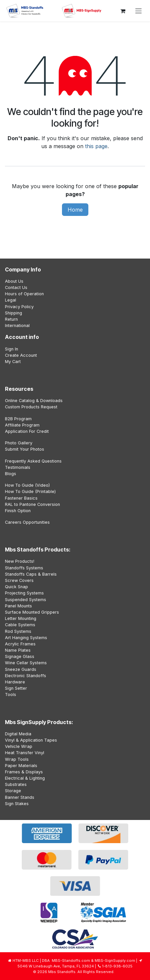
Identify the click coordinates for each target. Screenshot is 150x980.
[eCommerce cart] (123, 11)
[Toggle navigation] (138, 11)
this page (96, 146)
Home (75, 210)
